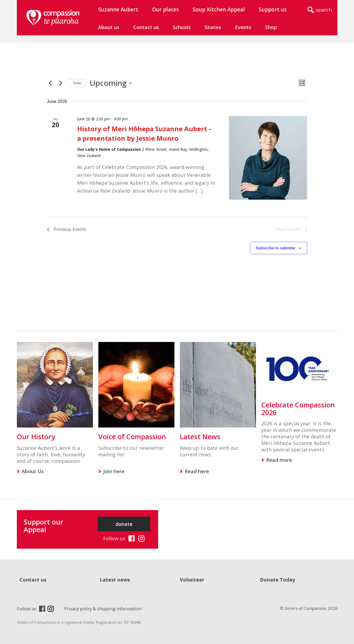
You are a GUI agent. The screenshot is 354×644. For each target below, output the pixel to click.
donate (124, 524)
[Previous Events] (50, 83)
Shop (271, 27)
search (324, 10)
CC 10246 (132, 622)
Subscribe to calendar (275, 248)
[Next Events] (61, 83)
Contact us (146, 27)
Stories (213, 27)
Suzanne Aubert (118, 10)
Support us (273, 10)
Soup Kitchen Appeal (219, 10)
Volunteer (192, 580)
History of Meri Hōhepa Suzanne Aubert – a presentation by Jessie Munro (145, 133)
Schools (182, 27)
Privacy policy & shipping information (103, 609)
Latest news (115, 580)
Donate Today (278, 580)
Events (243, 27)
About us (109, 27)
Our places (165, 10)
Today (77, 83)
